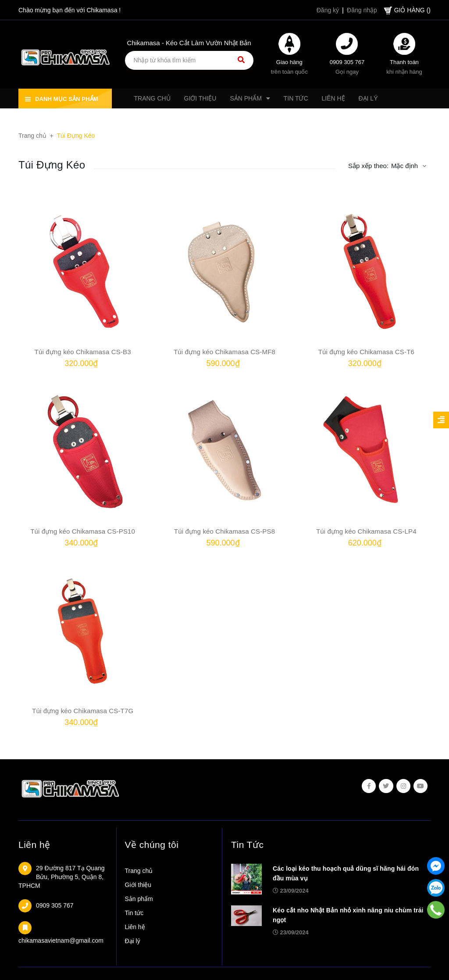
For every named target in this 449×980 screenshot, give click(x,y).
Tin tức (134, 913)
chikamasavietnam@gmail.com (61, 941)
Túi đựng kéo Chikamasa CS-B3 (83, 352)
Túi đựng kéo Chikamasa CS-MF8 (224, 352)
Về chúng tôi (152, 845)
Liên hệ (34, 845)
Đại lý (133, 941)
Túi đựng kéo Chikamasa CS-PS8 (224, 531)
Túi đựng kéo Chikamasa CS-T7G (83, 711)
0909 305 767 (347, 62)
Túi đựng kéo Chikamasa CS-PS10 (83, 531)
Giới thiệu (138, 885)
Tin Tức (248, 845)
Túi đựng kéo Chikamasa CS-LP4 (366, 531)
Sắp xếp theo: (368, 166)
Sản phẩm (139, 899)
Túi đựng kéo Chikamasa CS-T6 (366, 352)
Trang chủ (139, 871)
